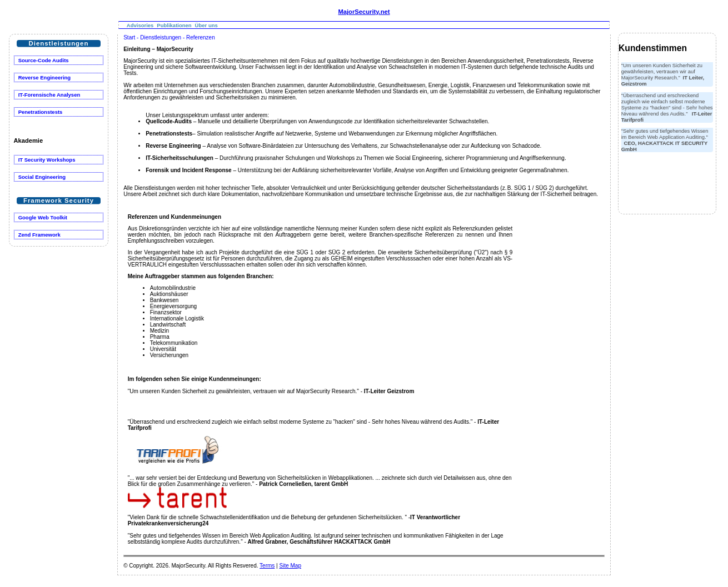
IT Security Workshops (47, 160)
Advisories (140, 25)
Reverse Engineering (45, 77)
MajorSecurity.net (364, 12)
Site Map (290, 566)
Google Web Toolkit (43, 217)
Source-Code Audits (44, 60)
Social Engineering (42, 177)
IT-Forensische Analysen (49, 95)
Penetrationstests (41, 112)
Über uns (206, 25)
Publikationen (174, 25)
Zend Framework (39, 235)
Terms (267, 566)
